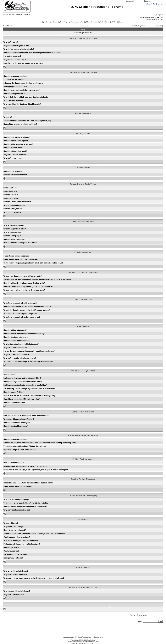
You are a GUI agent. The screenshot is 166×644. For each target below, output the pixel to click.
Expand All (78, 33)
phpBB (79, 640)
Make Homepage (9, 15)
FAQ (113, 22)
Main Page (63, 22)
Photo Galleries (91, 22)
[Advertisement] (83, 630)
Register (159, 15)
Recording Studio (76, 22)
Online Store (104, 22)
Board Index (8, 26)
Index (45, 22)
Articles (53, 22)
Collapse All (88, 33)
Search (120, 22)
